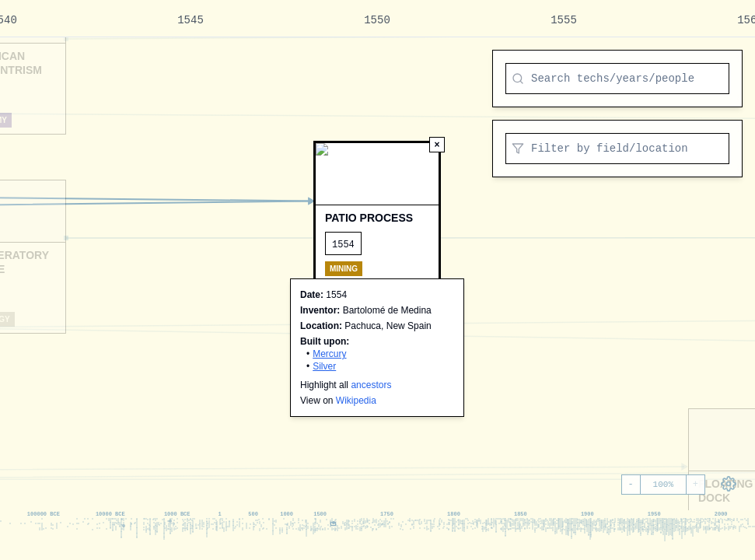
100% (663, 485)
